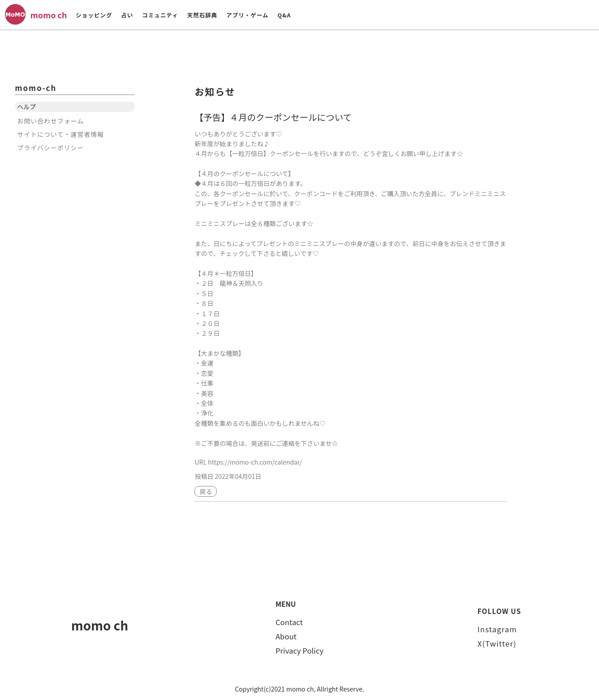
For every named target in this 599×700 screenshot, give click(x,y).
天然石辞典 (202, 15)
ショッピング (94, 15)
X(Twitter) (497, 643)
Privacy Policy (300, 651)
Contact (289, 622)
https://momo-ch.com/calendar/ (255, 462)
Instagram (497, 629)
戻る (206, 491)
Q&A (284, 15)
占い (127, 15)
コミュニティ (160, 15)
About (286, 636)
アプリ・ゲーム (247, 15)
